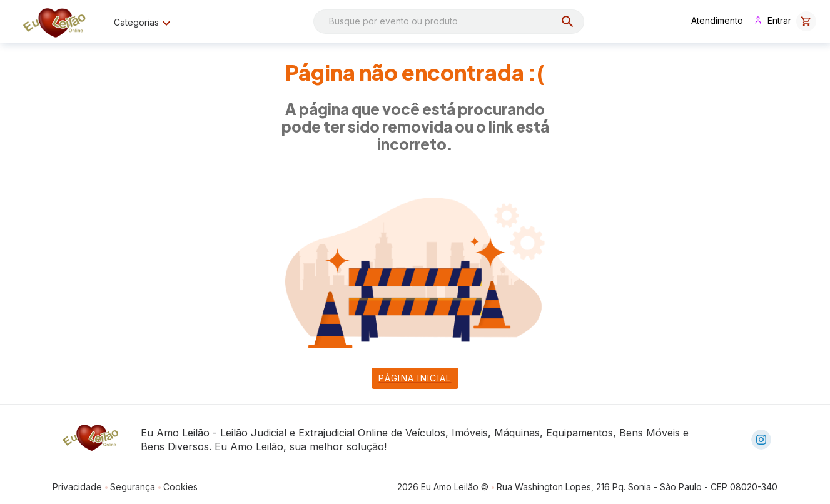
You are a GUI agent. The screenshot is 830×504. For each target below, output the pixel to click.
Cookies (180, 487)
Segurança (133, 487)
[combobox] (449, 22)
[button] (806, 21)
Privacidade (77, 487)
